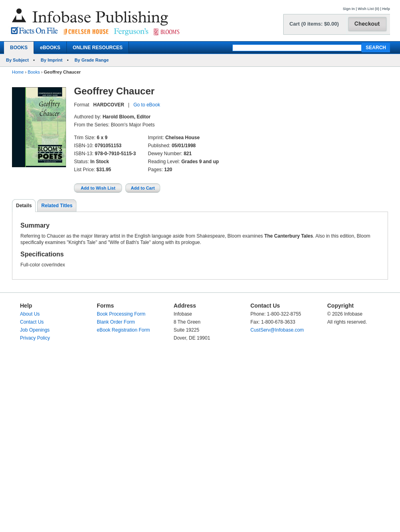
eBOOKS (50, 48)
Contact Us (32, 322)
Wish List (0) (369, 9)
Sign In (349, 9)
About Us (30, 314)
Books (34, 72)
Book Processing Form (121, 314)
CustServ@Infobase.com (277, 330)
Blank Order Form (116, 322)
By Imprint (52, 60)
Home (18, 72)
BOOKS (19, 48)
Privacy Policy (35, 338)
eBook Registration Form (123, 330)
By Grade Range (92, 60)
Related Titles (57, 206)
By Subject (17, 60)
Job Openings (35, 330)
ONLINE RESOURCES (98, 48)
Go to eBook (147, 105)
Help (386, 9)
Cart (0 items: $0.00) (314, 24)
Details (24, 206)
